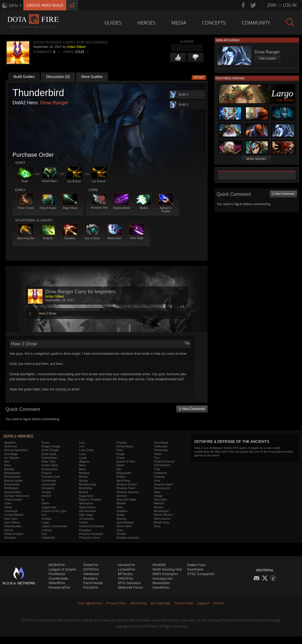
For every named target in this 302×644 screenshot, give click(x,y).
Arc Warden (12, 458)
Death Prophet (14, 534)
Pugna (121, 458)
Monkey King (87, 484)
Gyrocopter (49, 484)
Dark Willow (12, 522)
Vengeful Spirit (163, 484)
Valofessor (91, 574)
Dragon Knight (51, 446)
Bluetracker (161, 583)
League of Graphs (62, 569)
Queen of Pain (126, 461)
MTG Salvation (129, 583)
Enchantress (50, 469)
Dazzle (9, 530)
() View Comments (192, 409)
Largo (45, 522)
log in (27, 419)
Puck (120, 450)
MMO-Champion (165, 574)
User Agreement (90, 603)
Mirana (83, 481)
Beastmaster (12, 473)
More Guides (92, 77)
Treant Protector (164, 461)
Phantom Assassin (91, 534)
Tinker (158, 454)
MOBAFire (57, 565)
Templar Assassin (128, 538)
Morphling (85, 488)
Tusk (157, 469)
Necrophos (86, 503)
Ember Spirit (50, 465)
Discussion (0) (58, 77)
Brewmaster (12, 484)
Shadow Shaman (128, 492)
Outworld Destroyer (92, 526)
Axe (7, 461)
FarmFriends (93, 583)
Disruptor (10, 538)
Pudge (121, 454)
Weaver (159, 507)
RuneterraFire (59, 587)
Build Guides (24, 77)
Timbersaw (161, 450)
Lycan (83, 458)
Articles (219, 603)
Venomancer (162, 488)
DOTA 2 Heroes (18, 436)
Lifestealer (49, 538)
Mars (82, 469)
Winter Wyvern (163, 515)
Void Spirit (160, 499)
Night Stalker (87, 507)
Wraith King (161, 522)
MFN (13, 6)
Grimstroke (49, 481)
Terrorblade (161, 443)
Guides (113, 23)
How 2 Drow (47, 313)
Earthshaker (50, 458)
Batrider (9, 469)
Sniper (121, 515)
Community (256, 23)
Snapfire (122, 511)
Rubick (121, 477)
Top (187, 343)
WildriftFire (57, 583)
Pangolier (85, 530)
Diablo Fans (196, 565)
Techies (121, 534)
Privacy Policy (116, 603)
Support (203, 603)
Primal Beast (125, 446)
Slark (120, 507)
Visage (158, 496)
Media (179, 23)
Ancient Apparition (16, 450)
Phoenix (122, 443)
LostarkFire (126, 569)
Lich (44, 534)
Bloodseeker (12, 477)
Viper (157, 492)
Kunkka (47, 519)
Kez (44, 515)
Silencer (122, 496)
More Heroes (256, 159)
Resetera (90, 578)
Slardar (121, 503)
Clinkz (8, 507)
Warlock (159, 503)
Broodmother (13, 492)
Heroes (146, 23)
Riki (119, 469)
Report (199, 78)
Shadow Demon (127, 484)
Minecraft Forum (130, 587)
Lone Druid (86, 450)
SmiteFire (91, 565)
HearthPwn (161, 587)
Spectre (121, 519)
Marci (83, 465)
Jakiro (46, 503)
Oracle (83, 522)
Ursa (157, 481)
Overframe (195, 569)
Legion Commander (55, 526)
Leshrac (47, 530)
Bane (8, 465)
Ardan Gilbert (76, 47)
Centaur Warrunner (17, 496)
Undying (159, 477)
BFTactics (125, 574)
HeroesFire (126, 565)
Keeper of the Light (54, 511)
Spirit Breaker (125, 522)
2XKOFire (125, 578)
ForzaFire (91, 587)
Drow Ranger (54, 103)
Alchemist (11, 446)
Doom (46, 443)
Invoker (47, 496)
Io (43, 499)
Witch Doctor (162, 519)
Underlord (160, 473)
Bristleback (11, 488)
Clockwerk (11, 511)
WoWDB (159, 565)
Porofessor (57, 574)
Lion (82, 446)
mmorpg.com (163, 578)
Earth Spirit (49, 454)
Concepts (214, 23)
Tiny (156, 458)
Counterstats (58, 578)
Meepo (83, 477)
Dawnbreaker (13, 526)
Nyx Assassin (88, 511)
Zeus (157, 526)
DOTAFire (91, 569)
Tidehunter (161, 446)
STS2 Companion (201, 574)
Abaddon (10, 443)
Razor (120, 465)
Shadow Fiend (126, 488)
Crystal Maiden (14, 515)
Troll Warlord (162, 465)
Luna (82, 454)
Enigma (47, 473)
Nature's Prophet (90, 499)
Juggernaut (49, 507)
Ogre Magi (86, 515)
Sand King (123, 481)
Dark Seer (11, 519)
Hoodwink (48, 488)
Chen (8, 503)
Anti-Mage (11, 454)
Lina (82, 443)
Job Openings (161, 603)
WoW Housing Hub (167, 569)
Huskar (46, 492)
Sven (120, 530)
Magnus (84, 461)
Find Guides (267, 59)
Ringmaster (124, 473)
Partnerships (184, 603)
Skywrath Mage (127, 499)
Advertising (138, 603)
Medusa (84, 473)
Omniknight (86, 519)
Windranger (161, 511)
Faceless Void (51, 477)
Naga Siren (86, 496)
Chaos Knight (13, 499)
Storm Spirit (124, 526)
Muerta (83, 492)
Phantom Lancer (90, 538)
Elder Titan (49, 461)
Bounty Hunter (14, 481)
